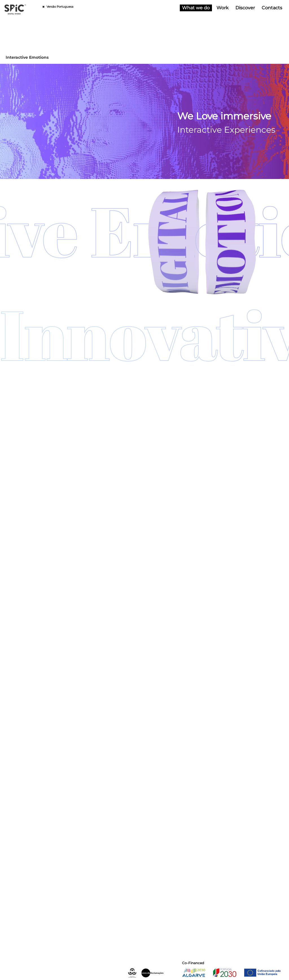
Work (221, 8)
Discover (244, 8)
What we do (197, 8)
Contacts (271, 8)
